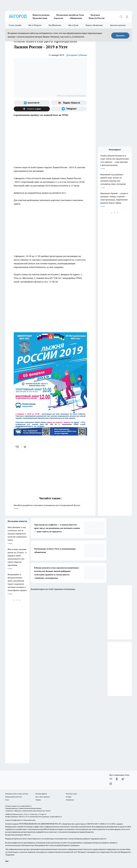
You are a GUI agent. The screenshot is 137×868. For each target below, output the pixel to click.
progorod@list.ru (56, 817)
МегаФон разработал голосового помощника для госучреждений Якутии (50, 507)
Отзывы (69, 797)
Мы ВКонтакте (55, 25)
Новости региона (41, 15)
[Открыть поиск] (121, 17)
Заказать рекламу (118, 25)
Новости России (97, 18)
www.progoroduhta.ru (24, 806)
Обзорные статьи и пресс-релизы (17, 794)
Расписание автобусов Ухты (70, 15)
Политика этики (71, 794)
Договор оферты (41, 794)
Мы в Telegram (35, 25)
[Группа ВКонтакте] (32, 103)
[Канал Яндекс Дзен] (32, 109)
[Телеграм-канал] (69, 109)
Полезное (95, 15)
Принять (120, 36)
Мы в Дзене (73, 25)
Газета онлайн (15, 25)
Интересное (70, 800)
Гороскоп (59, 18)
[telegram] (26, 447)
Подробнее (10, 855)
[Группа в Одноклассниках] (117, 779)
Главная (38, 800)
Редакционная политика (13, 797)
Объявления (76, 18)
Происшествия (40, 18)
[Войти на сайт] (127, 17)
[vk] (17, 447)
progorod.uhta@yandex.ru (14, 820)
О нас (7, 800)
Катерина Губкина (77, 55)
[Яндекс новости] (69, 103)
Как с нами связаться (43, 797)
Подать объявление (94, 25)
